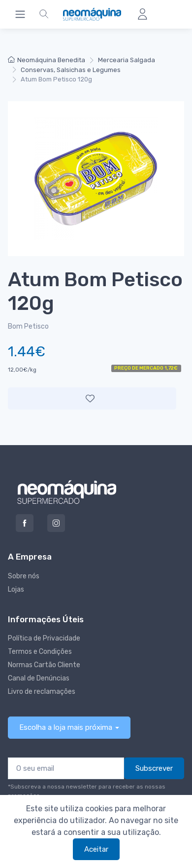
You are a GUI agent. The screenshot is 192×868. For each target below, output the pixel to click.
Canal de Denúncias (39, 678)
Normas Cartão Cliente (44, 665)
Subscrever (154, 768)
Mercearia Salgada (127, 60)
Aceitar (96, 849)
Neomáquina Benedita (47, 60)
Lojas (16, 589)
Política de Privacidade (44, 638)
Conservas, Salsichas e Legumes (71, 70)
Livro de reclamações (42, 692)
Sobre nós (24, 576)
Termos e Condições (40, 652)
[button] (44, 14)
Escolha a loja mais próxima (66, 727)
